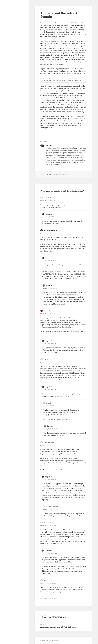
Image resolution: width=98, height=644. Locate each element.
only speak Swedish (63, 27)
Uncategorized (65, 175)
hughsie (56, 175)
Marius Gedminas (50, 230)
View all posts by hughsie (53, 164)
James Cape (48, 311)
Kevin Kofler (48, 523)
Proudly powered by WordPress (49, 640)
